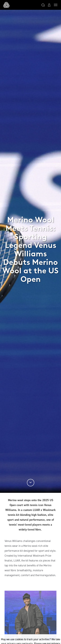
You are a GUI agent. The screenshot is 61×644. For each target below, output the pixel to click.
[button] (43, 5)
